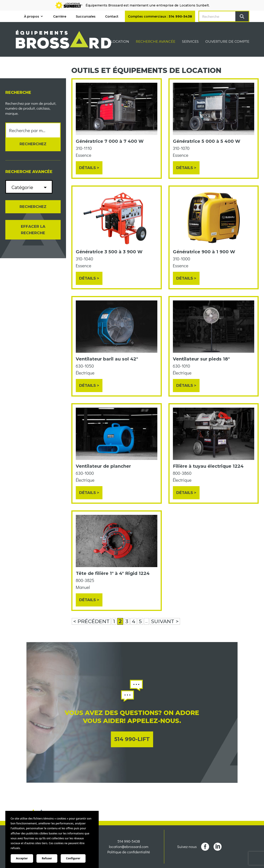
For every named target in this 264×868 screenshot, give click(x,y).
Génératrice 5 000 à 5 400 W (207, 141)
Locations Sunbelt (194, 5)
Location (120, 42)
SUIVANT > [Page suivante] (165, 621)
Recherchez (33, 144)
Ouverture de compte (227, 42)
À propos (32, 16)
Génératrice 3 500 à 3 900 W (109, 252)
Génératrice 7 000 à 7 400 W (110, 141)
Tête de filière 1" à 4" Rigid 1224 (113, 573)
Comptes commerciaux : (160, 16)
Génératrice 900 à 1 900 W (204, 252)
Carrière (60, 16)
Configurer (73, 858)
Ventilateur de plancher (103, 466)
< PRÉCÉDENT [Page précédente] (91, 621)
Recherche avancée (156, 42)
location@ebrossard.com (129, 850)
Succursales (86, 16)
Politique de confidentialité (129, 855)
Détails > (89, 168)
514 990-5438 (129, 845)
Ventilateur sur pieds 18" (201, 359)
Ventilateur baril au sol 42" (107, 359)
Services (190, 42)
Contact (112, 16)
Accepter (22, 858)
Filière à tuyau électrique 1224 (208, 466)
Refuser (47, 858)
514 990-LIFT (132, 739)
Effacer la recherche (33, 230)
